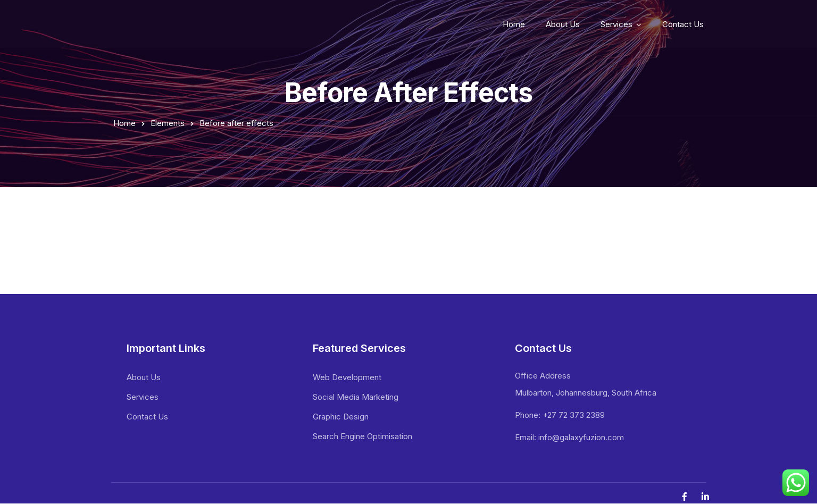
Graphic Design (341, 417)
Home (514, 24)
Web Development (347, 377)
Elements (168, 123)
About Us (563, 24)
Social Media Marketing (356, 397)
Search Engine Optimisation (362, 436)
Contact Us (683, 24)
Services (616, 24)
